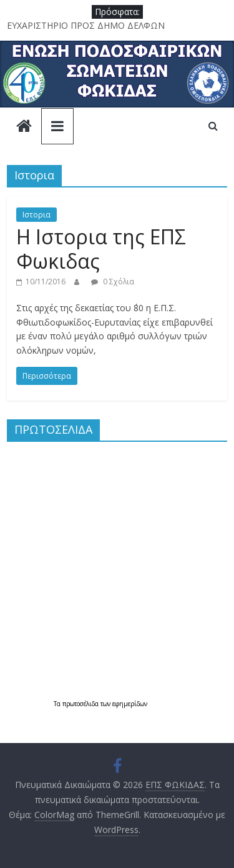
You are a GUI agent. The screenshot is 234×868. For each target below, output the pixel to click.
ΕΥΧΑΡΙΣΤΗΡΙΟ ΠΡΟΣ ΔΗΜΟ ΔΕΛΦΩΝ (86, 25)
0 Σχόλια (113, 282)
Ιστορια (37, 215)
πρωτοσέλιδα (81, 704)
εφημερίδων (130, 704)
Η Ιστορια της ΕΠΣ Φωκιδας (101, 248)
